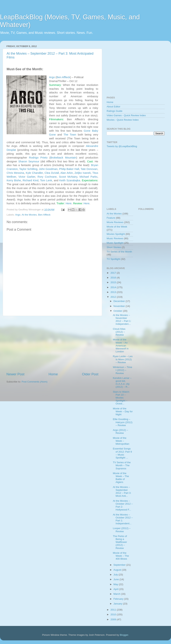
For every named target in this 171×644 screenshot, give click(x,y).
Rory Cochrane (47, 177)
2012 (114, 297)
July (116, 575)
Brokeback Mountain (63, 158)
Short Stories (114, 247)
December (120, 301)
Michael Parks (89, 177)
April (116, 589)
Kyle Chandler (34, 173)
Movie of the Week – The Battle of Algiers (121, 478)
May (116, 584)
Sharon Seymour (29, 161)
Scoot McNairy (68, 177)
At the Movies (29, 215)
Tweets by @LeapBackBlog (122, 146)
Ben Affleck (63, 77)
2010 (114, 614)
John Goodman (48, 169)
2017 (114, 273)
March (117, 594)
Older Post (90, 374)
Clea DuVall (52, 173)
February (119, 599)
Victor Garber (27, 177)
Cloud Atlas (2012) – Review (119, 332)
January (118, 604)
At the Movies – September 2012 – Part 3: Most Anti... (122, 492)
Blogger (124, 635)
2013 (114, 292)
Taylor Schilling (28, 169)
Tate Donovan (89, 169)
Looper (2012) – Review (122, 530)
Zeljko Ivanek (83, 173)
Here (69, 203)
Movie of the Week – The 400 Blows (121, 556)
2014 (114, 287)
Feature (111, 218)
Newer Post (15, 374)
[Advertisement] (52, 344)
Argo (52, 77)
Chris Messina (15, 173)
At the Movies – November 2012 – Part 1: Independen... (122, 320)
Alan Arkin (67, 173)
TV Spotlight (113, 259)
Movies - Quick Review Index (123, 120)
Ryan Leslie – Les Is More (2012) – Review (123, 359)
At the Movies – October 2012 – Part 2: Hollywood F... (123, 505)
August (118, 570)
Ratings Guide (115, 111)
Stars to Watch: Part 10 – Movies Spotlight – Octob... (121, 398)
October (118, 311)
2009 (114, 619)
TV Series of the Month (119, 252)
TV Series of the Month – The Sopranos (122, 465)
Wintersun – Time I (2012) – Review (123, 370)
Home (53, 374)
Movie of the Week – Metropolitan (121, 441)
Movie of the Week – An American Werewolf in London (121, 346)
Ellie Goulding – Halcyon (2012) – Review (123, 422)
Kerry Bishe (14, 180)
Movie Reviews (115, 222)
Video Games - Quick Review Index (126, 115)
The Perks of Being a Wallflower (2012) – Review (120, 542)
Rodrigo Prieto (38, 158)
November (120, 306)
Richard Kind (31, 180)
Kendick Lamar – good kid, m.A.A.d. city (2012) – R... (122, 383)
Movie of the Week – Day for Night (123, 411)
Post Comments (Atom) (35, 382)
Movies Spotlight (116, 234)
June (116, 579)
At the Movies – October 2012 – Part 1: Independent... (123, 519)
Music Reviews (115, 238)
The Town (70, 135)
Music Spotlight (115, 243)
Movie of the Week (117, 227)
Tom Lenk (46, 180)
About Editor (113, 107)
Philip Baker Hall (69, 169)
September (120, 565)
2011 (114, 610)
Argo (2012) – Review (121, 432)
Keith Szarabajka (70, 180)
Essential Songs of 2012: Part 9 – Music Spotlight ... (122, 453)
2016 (114, 278)
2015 (114, 282)
